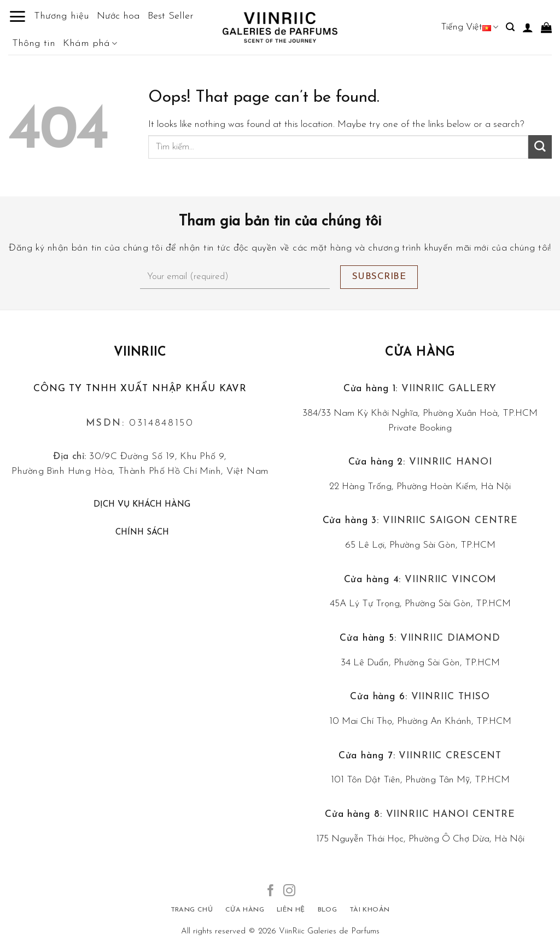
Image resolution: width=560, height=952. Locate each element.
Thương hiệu (62, 16)
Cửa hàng (420, 353)
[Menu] (17, 16)
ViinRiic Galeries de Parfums (329, 931)
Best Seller (171, 16)
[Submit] (540, 147)
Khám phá (90, 44)
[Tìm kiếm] (510, 27)
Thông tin (34, 43)
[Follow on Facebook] (271, 892)
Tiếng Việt (469, 27)
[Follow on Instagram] (289, 892)
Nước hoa (118, 16)
